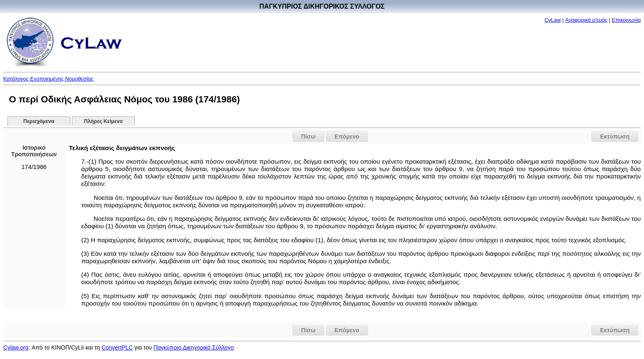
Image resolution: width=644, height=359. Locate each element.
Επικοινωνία (627, 20)
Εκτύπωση (615, 137)
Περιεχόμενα (39, 121)
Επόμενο (347, 137)
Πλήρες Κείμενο (103, 121)
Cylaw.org (16, 347)
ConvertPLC (117, 347)
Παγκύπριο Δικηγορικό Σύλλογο (193, 347)
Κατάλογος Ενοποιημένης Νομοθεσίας (48, 79)
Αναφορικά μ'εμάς (586, 20)
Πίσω (308, 137)
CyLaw (553, 20)
